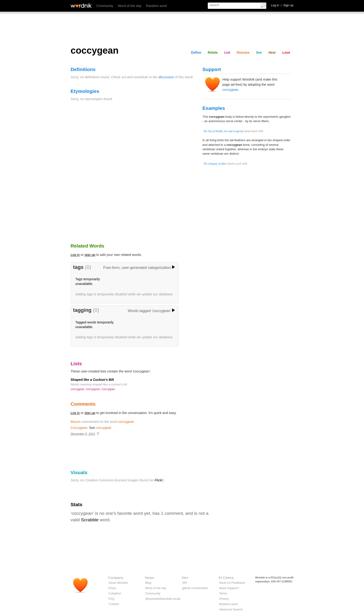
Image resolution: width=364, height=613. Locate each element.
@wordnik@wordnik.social (163, 599)
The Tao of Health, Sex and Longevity (223, 131)
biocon (75, 422)
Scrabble (90, 520)
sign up (90, 255)
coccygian (108, 389)
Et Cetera (226, 578)
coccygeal (104, 428)
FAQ (111, 599)
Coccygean (79, 428)
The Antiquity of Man (215, 164)
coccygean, (94, 389)
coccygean (230, 90)
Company (116, 578)
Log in (75, 255)
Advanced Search (231, 609)
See (259, 52)
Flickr (159, 480)
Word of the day (130, 6)
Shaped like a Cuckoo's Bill (92, 380)
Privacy (224, 599)
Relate (213, 52)
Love (286, 52)
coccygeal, (78, 389)
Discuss (243, 52)
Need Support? (229, 588)
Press (112, 588)
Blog (148, 583)
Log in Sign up (282, 5)
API (185, 583)
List (227, 52)
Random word (156, 6)
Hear (272, 52)
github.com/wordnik (195, 588)
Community (105, 6)
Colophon (115, 593)
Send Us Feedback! (232, 583)
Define (196, 52)
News (149, 578)
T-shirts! (114, 604)
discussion (166, 77)
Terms (223, 593)
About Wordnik (118, 583)
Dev (185, 578)
